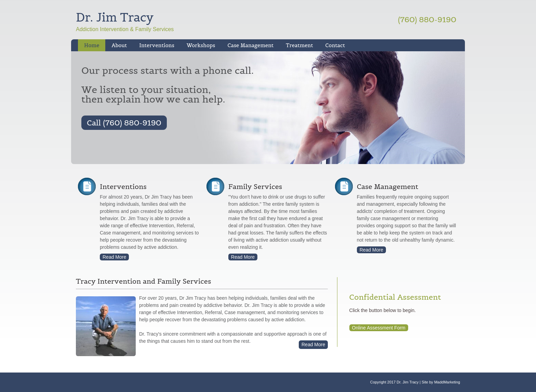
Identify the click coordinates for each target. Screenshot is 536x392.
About (119, 45)
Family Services (255, 187)
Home (92, 45)
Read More (114, 257)
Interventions (154, 45)
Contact (335, 45)
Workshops (198, 45)
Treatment (296, 45)
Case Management (247, 45)
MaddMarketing (447, 382)
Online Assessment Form (379, 328)
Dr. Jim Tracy (115, 17)
